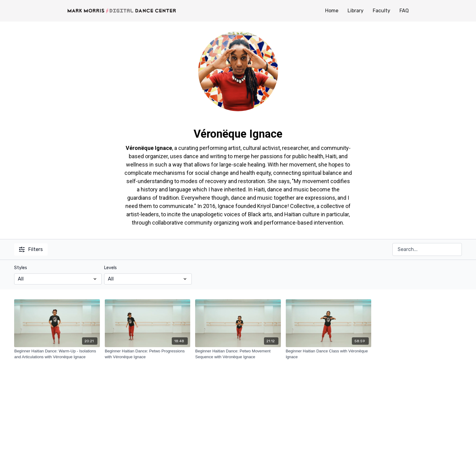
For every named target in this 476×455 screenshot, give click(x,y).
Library (356, 11)
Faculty (382, 11)
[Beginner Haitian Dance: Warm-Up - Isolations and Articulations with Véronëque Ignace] (57, 354)
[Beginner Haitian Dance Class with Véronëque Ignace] (328, 354)
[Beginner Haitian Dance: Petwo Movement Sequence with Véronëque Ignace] (238, 354)
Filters (31, 249)
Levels (110, 268)
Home (332, 11)
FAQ (404, 11)
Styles (21, 268)
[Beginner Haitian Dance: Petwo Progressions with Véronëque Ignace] (148, 354)
